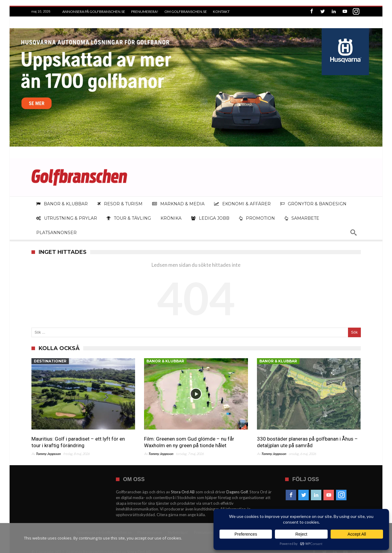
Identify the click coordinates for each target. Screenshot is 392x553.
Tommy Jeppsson (48, 449)
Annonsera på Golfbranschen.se (94, 12)
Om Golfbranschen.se (186, 12)
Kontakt (221, 12)
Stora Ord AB (183, 488)
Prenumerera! (145, 12)
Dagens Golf (237, 488)
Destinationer (50, 357)
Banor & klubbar (165, 357)
